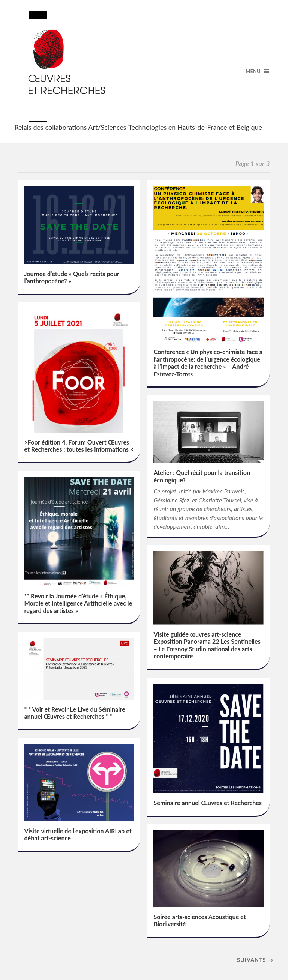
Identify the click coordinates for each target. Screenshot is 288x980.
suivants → (255, 960)
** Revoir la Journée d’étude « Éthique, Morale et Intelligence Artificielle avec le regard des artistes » (78, 603)
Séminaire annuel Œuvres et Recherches (208, 803)
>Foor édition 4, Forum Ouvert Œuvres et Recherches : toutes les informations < (79, 446)
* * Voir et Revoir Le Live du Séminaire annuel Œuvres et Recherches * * (74, 713)
